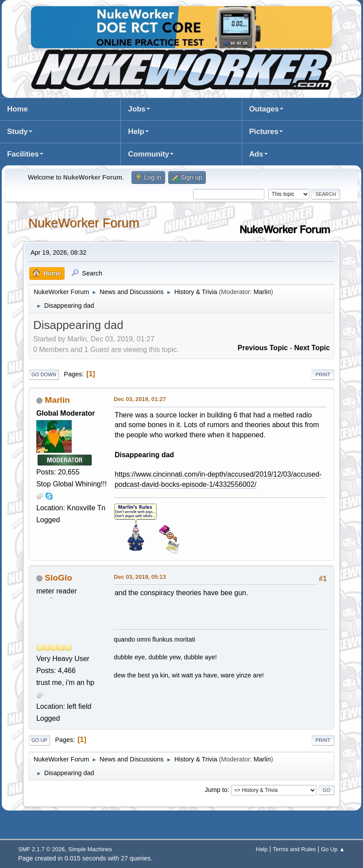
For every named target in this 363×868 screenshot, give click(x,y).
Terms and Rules (294, 849)
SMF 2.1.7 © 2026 (41, 849)
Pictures (264, 132)
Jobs (137, 109)
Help (136, 132)
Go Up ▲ (333, 849)
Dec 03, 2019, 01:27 (140, 399)
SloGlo (58, 578)
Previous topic (263, 348)
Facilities (23, 154)
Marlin (262, 292)
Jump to (216, 790)
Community (148, 154)
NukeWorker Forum (84, 223)
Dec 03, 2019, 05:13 (140, 577)
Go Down (44, 375)
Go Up (39, 740)
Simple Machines (90, 849)
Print (323, 375)
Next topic (312, 348)
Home (17, 109)
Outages (264, 109)
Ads (256, 154)
